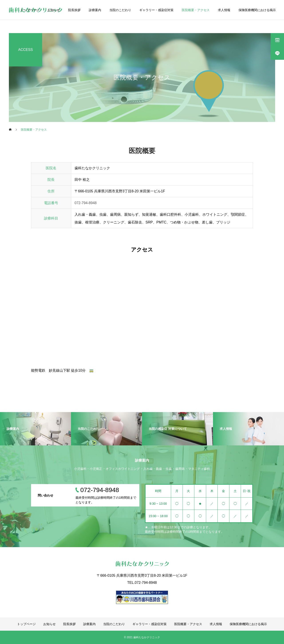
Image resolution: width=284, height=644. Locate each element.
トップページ (30, 10)
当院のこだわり (120, 10)
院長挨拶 (74, 10)
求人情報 (224, 10)
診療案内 (95, 10)
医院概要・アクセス (196, 10)
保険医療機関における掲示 (257, 10)
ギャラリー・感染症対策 (156, 10)
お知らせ (54, 10)
